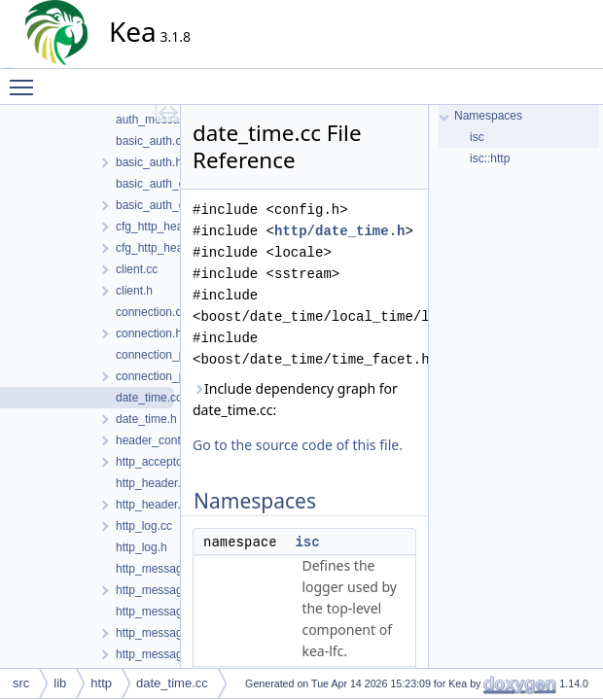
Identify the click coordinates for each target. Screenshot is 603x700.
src (21, 683)
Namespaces (488, 116)
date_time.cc (172, 683)
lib (60, 683)
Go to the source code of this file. (298, 445)
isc (307, 542)
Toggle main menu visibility (26, 79)
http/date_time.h (339, 231)
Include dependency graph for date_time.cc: (295, 399)
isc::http (490, 158)
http (101, 683)
